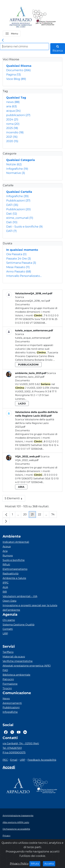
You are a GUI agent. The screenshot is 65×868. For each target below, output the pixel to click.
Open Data (9, 601)
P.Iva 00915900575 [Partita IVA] (14, 752)
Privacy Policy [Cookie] (19, 864)
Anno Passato (19, 271)
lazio (22, 404)
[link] (3, 40)
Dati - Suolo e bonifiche (24, 227)
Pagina (14, 75)
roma (13, 124)
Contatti (8, 629)
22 (41, 515)
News (6, 698)
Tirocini (7, 688)
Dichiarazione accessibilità (16, 829)
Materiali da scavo (14, 657)
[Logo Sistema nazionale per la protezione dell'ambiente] (44, 17)
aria (12, 106)
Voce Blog (16, 79)
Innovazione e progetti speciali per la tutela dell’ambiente (30, 608)
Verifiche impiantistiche (18, 661)
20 (26, 515)
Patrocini (8, 679)
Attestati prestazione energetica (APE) (27, 666)
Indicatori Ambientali (16, 542)
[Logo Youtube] (19, 732)
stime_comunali (20, 218)
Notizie (14, 164)
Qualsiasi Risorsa (19, 66)
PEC (5, 760)
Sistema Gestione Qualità (18, 625)
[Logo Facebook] (6, 732)
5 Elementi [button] (15, 499)
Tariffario (8, 652)
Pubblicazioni (18, 201)
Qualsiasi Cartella (19, 192)
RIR (5, 592)
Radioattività (10, 574)
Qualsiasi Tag (16, 98)
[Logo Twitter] (12, 732)
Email (14, 760)
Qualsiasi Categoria (21, 160)
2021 (12, 137)
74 (54, 515)
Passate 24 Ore (19, 259)
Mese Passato (18, 267)
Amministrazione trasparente (18, 815)
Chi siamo (9, 620)
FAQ (5, 670)
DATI (12, 205)
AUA (5, 587)
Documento (18, 70)
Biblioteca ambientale (16, 675)
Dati (12, 214)
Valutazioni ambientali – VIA (20, 596)
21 (33, 515)
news (13, 102)
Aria (5, 551)
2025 (12, 128)
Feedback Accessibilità (42, 760)
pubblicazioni (18, 115)
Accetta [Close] (50, 863)
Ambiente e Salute (14, 578)
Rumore (8, 556)
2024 (12, 119)
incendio (15, 132)
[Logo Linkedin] (25, 732)
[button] (12, 34)
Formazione (10, 684)
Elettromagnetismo (15, 569)
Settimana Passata (21, 263)
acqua (13, 111)
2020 (12, 141)
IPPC (6, 583)
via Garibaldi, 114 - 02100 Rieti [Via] (21, 743)
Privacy (6, 836)
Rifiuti (6, 564)
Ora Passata (16, 254)
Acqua (7, 546)
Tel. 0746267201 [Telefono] (12, 748)
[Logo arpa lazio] (21, 17)
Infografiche (17, 169)
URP (5, 633)
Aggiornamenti (12, 703)
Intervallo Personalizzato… (24, 276)
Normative (16, 173)
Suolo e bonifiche (14, 560)
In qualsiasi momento (22, 250)
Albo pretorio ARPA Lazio (16, 822)
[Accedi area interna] (9, 768)
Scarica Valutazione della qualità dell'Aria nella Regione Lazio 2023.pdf (35, 423)
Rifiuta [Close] (36, 863)
